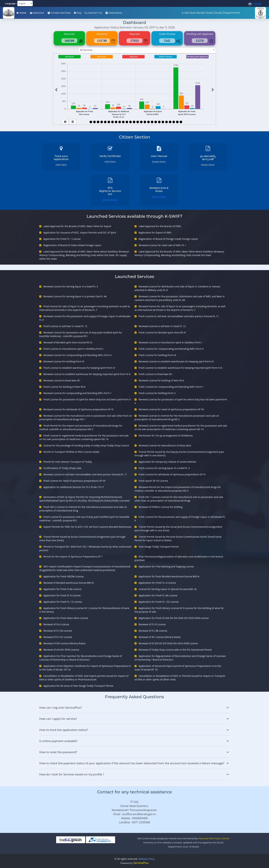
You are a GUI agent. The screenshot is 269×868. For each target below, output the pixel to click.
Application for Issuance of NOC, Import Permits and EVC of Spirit (80, 233)
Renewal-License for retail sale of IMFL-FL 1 (163, 245)
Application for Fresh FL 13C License (159, 602)
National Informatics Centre (214, 838)
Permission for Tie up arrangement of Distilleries (166, 436)
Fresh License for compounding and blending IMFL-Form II (171, 349)
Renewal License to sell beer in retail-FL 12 (162, 326)
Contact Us (93, 13)
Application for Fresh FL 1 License (62, 239)
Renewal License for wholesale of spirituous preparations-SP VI (78, 409)
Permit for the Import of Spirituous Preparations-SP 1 (73, 557)
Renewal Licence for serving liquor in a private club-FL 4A (75, 296)
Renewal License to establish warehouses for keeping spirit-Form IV (176, 361)
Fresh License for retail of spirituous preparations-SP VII (74, 481)
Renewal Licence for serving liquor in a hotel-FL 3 (71, 286)
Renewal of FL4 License (56, 624)
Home (21, 13)
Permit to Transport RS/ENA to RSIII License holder (72, 452)
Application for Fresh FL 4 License (157, 583)
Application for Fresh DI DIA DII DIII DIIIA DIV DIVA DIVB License (174, 618)
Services (37, 13)
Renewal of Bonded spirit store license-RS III (68, 342)
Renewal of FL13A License (58, 631)
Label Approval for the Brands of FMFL (160, 226)
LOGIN (255, 4)
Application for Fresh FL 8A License (158, 595)
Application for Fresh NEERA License (64, 576)
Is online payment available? (134, 741)
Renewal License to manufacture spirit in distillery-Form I (170, 342)
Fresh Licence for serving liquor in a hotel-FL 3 (164, 468)
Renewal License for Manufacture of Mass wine (165, 445)
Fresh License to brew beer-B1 (156, 374)
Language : (11, 3)
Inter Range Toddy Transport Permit (159, 547)
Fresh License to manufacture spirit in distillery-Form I (74, 349)
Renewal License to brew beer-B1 (62, 380)
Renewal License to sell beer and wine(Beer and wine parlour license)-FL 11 (85, 474)
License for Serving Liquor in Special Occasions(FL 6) (168, 589)
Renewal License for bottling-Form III (64, 361)
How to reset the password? (134, 752)
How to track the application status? (134, 730)
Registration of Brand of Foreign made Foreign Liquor (168, 239)
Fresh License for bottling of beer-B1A (64, 387)
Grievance (114, 13)
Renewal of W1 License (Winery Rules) (160, 637)
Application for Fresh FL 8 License (62, 595)
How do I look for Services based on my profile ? (134, 774)
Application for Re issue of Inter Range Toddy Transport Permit (78, 686)
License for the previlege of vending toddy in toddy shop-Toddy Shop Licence (86, 445)
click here (61, 165)
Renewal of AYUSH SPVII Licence (61, 650)
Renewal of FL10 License (152, 624)
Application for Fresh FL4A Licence (63, 589)
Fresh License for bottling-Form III (157, 355)
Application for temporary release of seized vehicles (167, 462)
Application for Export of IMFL (155, 233)
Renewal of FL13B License (153, 631)
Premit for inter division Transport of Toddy (68, 462)
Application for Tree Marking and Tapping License (166, 566)
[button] (56, 90)
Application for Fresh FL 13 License (63, 602)
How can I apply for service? (134, 719)
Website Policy (147, 859)
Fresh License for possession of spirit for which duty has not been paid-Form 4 (87, 399)
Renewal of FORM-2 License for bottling (161, 507)
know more (159, 162)
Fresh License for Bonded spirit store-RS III (162, 332)
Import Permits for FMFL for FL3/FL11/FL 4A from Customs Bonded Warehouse (87, 527)
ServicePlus (141, 863)
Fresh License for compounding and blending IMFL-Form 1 (171, 387)
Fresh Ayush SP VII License (153, 481)
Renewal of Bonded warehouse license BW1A (69, 583)
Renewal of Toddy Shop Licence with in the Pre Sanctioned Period (175, 650)
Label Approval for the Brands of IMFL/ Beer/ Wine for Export (77, 226)
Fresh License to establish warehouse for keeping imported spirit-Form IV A (181, 368)
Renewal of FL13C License (58, 637)
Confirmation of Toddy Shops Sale (62, 468)
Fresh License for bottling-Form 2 (157, 393)
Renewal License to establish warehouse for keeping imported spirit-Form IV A (87, 374)
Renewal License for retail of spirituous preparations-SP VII (171, 409)
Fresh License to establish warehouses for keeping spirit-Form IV (79, 368)
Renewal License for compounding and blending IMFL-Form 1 (78, 393)
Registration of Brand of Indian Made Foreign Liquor (72, 245)
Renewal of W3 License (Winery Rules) (64, 643)
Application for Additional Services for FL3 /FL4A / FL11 (74, 487)
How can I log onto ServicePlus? (134, 708)
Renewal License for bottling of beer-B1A (161, 380)
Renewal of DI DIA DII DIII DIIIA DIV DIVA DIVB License (168, 643)
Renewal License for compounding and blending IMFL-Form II (78, 355)
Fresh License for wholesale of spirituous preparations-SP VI (172, 474)
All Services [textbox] (86, 50)
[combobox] (147, 50)
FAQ (78, 13)
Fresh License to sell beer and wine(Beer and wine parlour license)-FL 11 (179, 316)
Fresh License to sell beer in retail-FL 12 (65, 326)
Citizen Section (59, 13)
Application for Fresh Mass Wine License (66, 618)
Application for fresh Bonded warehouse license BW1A (169, 576)
